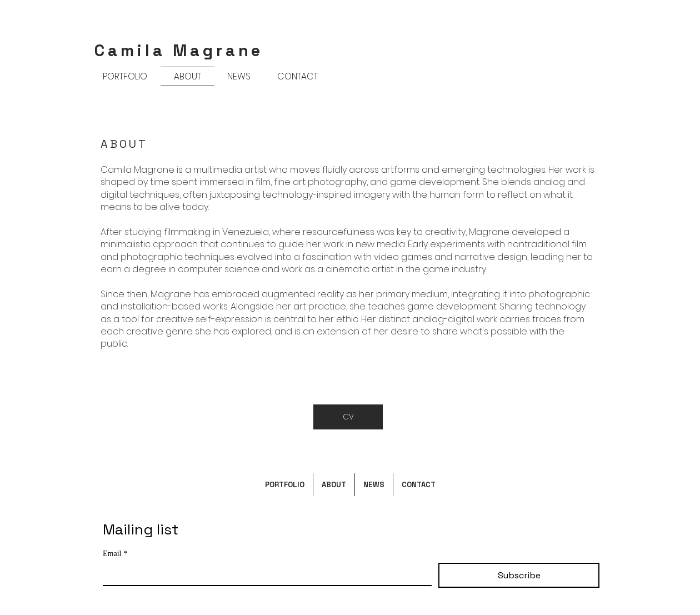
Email (115, 554)
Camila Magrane (179, 50)
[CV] (348, 417)
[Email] (264, 574)
